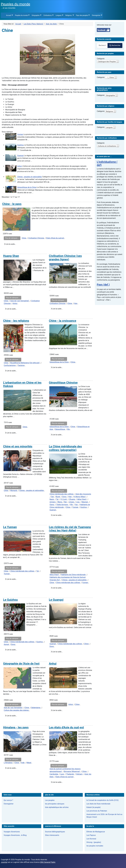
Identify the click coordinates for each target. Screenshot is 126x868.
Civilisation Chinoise (36, 238)
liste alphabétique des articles (57, 807)
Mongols (14, 490)
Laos (62, 774)
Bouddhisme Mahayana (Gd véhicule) (25, 363)
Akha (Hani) (82, 499)
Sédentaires (36, 708)
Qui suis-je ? (8, 800)
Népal (29, 763)
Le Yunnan (10, 527)
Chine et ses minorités (18, 446)
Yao (76, 505)
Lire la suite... (10, 244)
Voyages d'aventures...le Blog (15, 835)
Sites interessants (52, 835)
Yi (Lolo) (64, 499)
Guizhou (20, 145)
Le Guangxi (56, 600)
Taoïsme (21, 365)
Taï (57, 499)
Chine (24, 238)
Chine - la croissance (63, 321)
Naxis (52, 499)
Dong (64, 497)
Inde (23, 763)
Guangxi (20, 156)
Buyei (58, 497)
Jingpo (72, 502)
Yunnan (20, 134)
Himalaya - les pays (16, 727)
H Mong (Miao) (80, 497)
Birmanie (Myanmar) (72, 771)
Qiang (52, 505)
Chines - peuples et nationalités (30, 177)
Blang (60, 502)
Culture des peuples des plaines (16, 710)
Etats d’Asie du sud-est (55, 238)
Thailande (70, 774)
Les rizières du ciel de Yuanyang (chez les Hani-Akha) (70, 529)
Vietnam (79, 774)
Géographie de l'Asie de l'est (21, 664)
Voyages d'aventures (12, 832)
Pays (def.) (103, 285)
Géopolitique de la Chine (27, 187)
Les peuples (50, 800)
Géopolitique (60, 429)
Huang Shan (11, 256)
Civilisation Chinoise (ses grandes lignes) (65, 258)
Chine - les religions (16, 321)
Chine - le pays (12, 204)
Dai (52, 497)
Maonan (85, 502)
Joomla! (4, 862)
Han (76, 303)
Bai (66, 502)
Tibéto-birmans (62, 505)
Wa (68, 429)
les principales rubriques (55, 804)
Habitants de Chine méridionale (73, 575)
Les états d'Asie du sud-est (66, 727)
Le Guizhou (10, 600)
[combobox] (102, 45)
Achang (53, 502)
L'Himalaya (8, 763)
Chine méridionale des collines (62, 494)
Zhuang (72, 499)
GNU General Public (48, 862)
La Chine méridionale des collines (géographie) (65, 448)
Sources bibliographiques (55, 832)
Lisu (78, 502)
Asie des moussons (83, 494)
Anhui (20, 166)
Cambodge (54, 774)
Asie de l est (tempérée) (20, 301)
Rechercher (115, 45)
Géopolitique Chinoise (63, 383)
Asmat (6, 644)
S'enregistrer (9, 804)
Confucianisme (10, 365)
